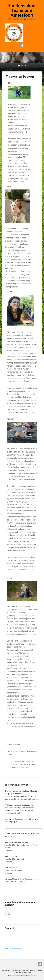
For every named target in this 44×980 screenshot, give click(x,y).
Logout (7, 914)
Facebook (22, 45)
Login (7, 912)
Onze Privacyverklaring (13, 949)
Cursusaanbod (20, 819)
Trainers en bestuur (20, 77)
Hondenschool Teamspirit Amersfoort (22, 11)
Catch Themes (31, 976)
